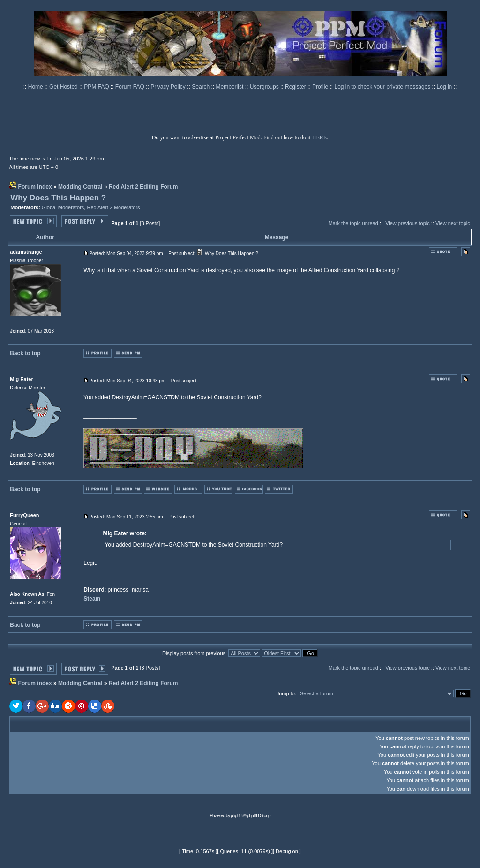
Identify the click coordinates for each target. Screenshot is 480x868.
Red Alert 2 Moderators (113, 207)
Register (296, 87)
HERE (319, 137)
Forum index (35, 187)
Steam (92, 599)
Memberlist (231, 87)
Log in (445, 87)
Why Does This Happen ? (58, 198)
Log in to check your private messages (383, 87)
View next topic (453, 223)
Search (201, 87)
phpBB (236, 816)
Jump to (286, 693)
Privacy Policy (169, 87)
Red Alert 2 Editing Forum (143, 187)
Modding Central (80, 187)
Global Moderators (63, 207)
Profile (321, 87)
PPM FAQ (97, 87)
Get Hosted (64, 87)
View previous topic (408, 223)
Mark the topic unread (353, 223)
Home (36, 87)
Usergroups (265, 87)
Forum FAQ (131, 87)
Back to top (25, 353)
